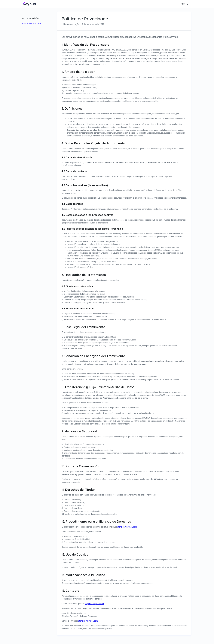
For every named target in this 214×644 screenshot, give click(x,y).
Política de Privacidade (32, 23)
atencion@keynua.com (127, 527)
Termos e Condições (31, 18)
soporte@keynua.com (94, 604)
